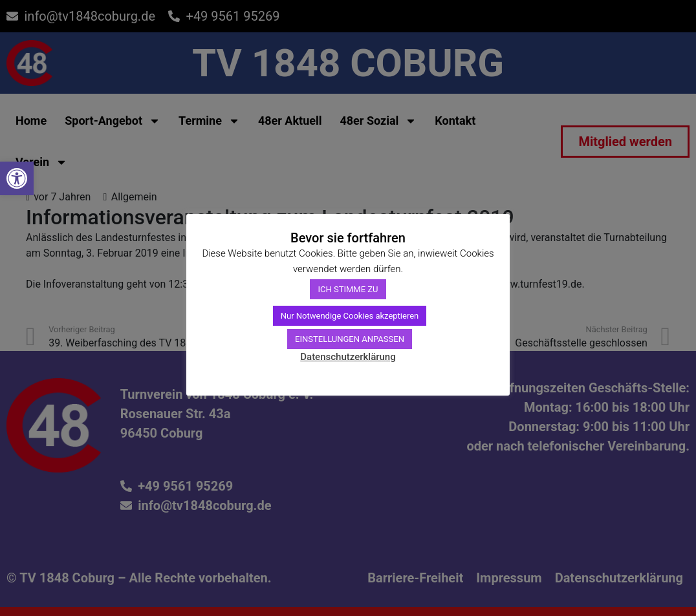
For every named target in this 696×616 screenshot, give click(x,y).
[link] (17, 178)
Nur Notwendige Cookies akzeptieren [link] (350, 316)
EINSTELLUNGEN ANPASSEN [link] (350, 339)
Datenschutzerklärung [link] (348, 357)
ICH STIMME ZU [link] (348, 289)
